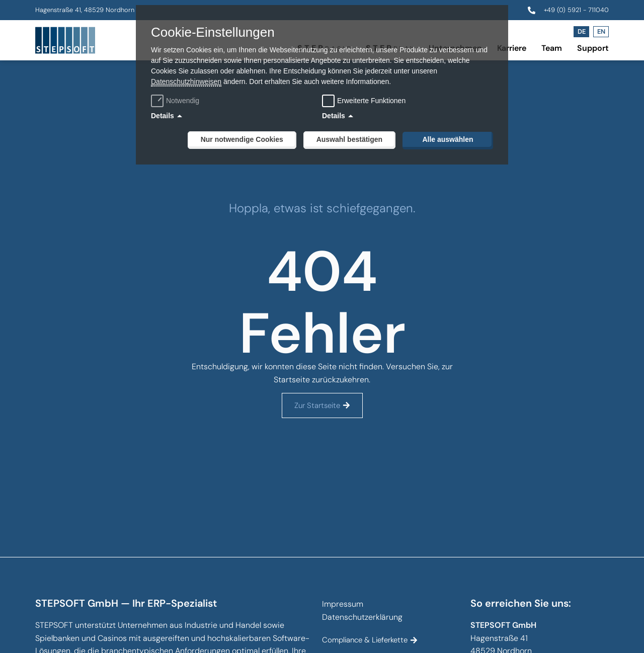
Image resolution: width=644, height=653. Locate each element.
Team (552, 48)
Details (163, 116)
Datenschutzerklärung (362, 617)
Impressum (343, 604)
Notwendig (176, 101)
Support (593, 48)
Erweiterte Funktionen (371, 101)
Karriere (512, 48)
